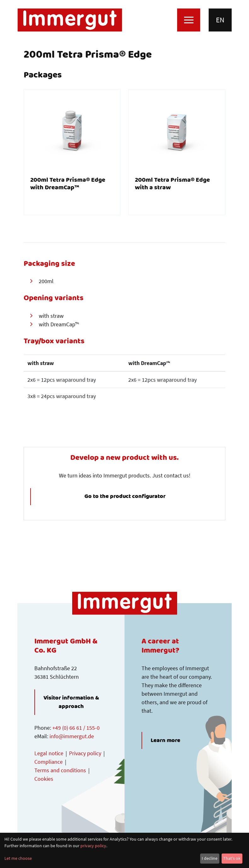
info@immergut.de (72, 736)
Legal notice (49, 753)
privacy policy (93, 846)
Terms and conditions (60, 770)
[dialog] (124, 850)
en (220, 20)
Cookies (44, 779)
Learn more (165, 740)
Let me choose (18, 858)
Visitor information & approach (71, 702)
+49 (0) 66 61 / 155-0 (76, 728)
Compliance (49, 762)
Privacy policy (85, 753)
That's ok (232, 858)
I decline (210, 858)
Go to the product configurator (125, 497)
